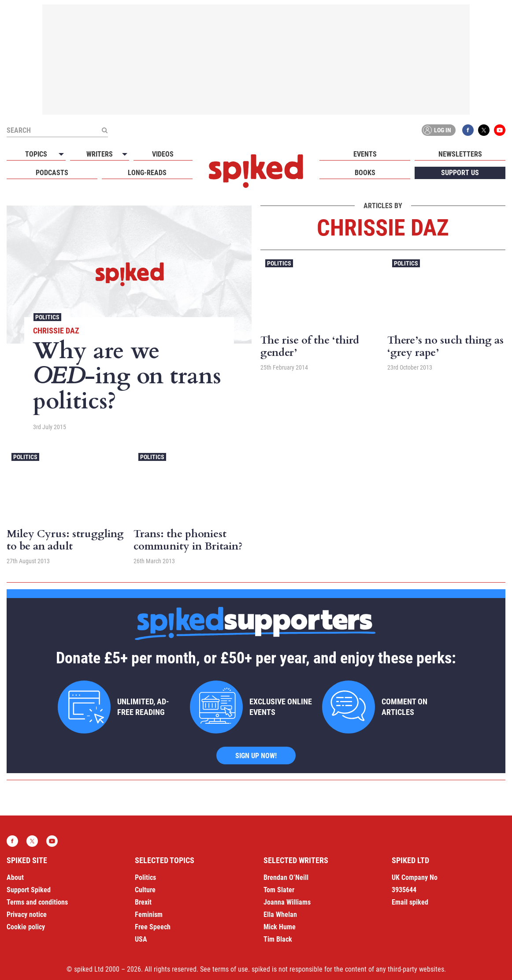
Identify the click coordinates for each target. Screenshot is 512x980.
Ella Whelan (280, 915)
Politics (47, 317)
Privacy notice (27, 915)
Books (365, 173)
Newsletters (460, 154)
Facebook (468, 130)
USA (141, 939)
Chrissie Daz (56, 331)
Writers (100, 154)
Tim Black (278, 939)
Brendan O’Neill (286, 877)
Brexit (143, 902)
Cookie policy (26, 927)
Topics (36, 154)
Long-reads (147, 173)
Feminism (149, 915)
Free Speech (153, 927)
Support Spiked (29, 890)
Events (365, 154)
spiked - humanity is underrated (256, 171)
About (15, 877)
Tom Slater (279, 890)
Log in (437, 130)
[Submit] (104, 130)
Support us (460, 173)
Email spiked (410, 902)
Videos (163, 154)
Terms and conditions (37, 902)
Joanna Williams (287, 902)
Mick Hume (280, 927)
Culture (145, 890)
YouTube (500, 130)
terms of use (230, 969)
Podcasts (52, 173)
